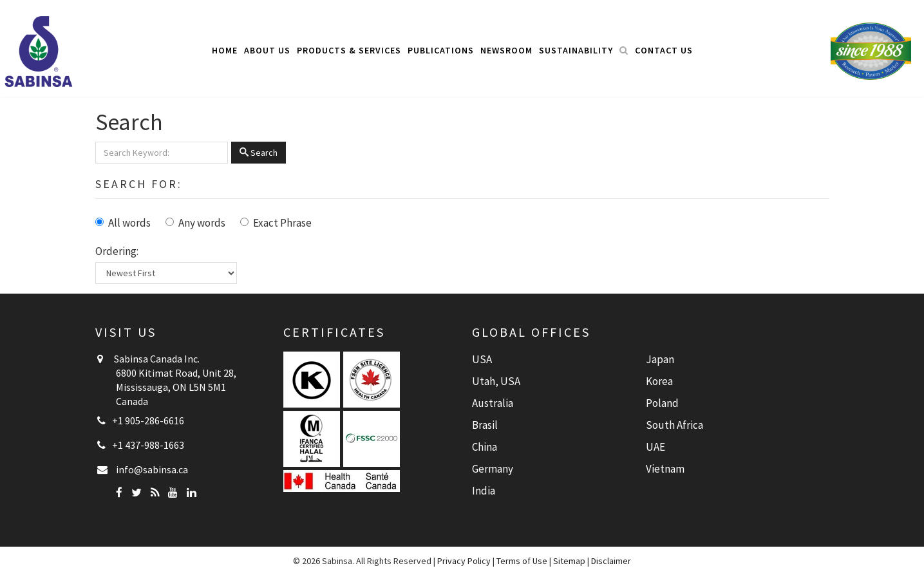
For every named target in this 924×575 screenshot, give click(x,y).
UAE (655, 447)
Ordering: (117, 251)
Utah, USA (496, 381)
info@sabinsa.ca (152, 469)
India (484, 491)
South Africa (674, 425)
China (485, 447)
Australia (493, 403)
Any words (202, 223)
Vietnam (665, 469)
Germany (493, 469)
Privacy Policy (464, 561)
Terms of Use (522, 561)
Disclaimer (611, 561)
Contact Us (664, 50)
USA (482, 359)
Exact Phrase (282, 223)
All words (129, 223)
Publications (441, 50)
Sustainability (576, 50)
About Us (267, 50)
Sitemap (569, 561)
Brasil (485, 425)
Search (259, 153)
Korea (659, 381)
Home (225, 50)
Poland (662, 403)
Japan (660, 359)
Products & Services (349, 50)
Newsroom (506, 50)
